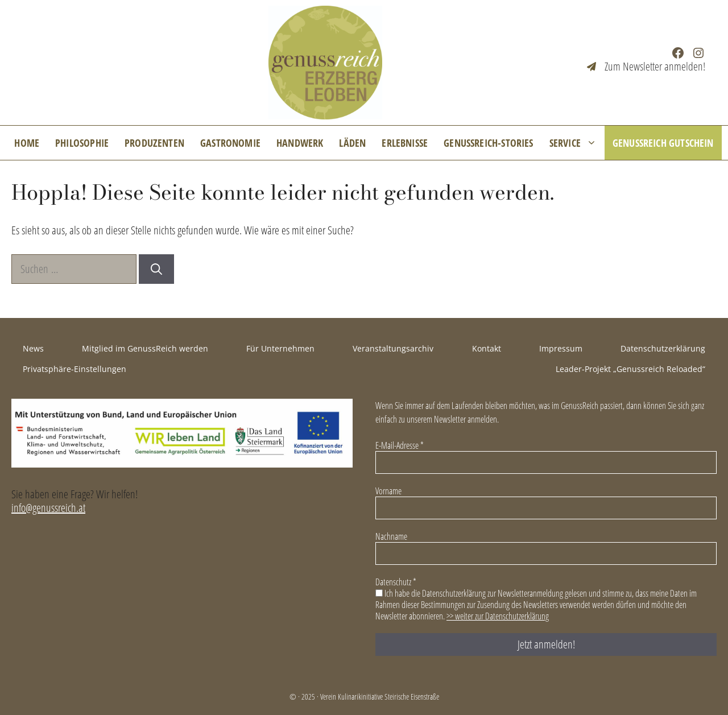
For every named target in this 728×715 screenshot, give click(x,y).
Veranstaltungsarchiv (393, 348)
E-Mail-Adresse (400, 445)
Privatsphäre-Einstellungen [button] (75, 369)
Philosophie (82, 143)
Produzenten (154, 143)
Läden (352, 143)
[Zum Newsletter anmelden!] (646, 67)
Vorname (388, 491)
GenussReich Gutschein (663, 143)
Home (27, 143)
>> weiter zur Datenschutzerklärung (498, 616)
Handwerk (300, 143)
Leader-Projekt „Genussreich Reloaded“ (630, 369)
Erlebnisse (405, 143)
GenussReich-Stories (488, 143)
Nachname (391, 536)
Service (577, 143)
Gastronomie (230, 143)
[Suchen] (156, 269)
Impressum (561, 348)
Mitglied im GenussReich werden (145, 348)
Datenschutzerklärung (663, 348)
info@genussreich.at (48, 508)
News (33, 348)
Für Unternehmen (280, 348)
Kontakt (487, 348)
